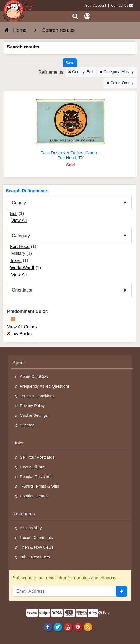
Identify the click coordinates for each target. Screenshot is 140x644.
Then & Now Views (37, 547)
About (19, 363)
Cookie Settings (34, 415)
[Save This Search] (70, 63)
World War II (22, 268)
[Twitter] (58, 627)
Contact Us (120, 5)
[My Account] (87, 16)
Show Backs (19, 334)
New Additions (33, 467)
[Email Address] (64, 591)
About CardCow (34, 377)
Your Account (96, 5)
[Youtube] (68, 627)
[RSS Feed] (88, 627)
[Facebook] (48, 627)
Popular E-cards (34, 496)
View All (19, 220)
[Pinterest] (78, 627)
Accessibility (31, 528)
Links (18, 443)
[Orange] (13, 319)
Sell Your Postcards (37, 457)
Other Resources (35, 557)
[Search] (75, 16)
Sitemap (27, 425)
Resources (24, 514)
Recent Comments (36, 538)
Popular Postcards (36, 477)
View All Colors (22, 327)
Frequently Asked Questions (45, 386)
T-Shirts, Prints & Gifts (40, 486)
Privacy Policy (32, 406)
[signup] (121, 591)
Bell (14, 214)
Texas (16, 261)
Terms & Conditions (37, 396)
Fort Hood (20, 246)
